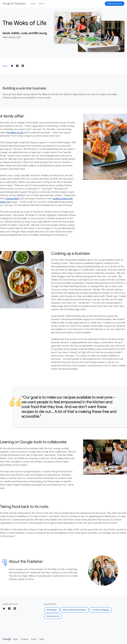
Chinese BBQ (12, 199)
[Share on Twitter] (12, 66)
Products (24, 639)
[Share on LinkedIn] (23, 66)
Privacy (34, 639)
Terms (42, 639)
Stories (42, 4)
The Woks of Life (15, 133)
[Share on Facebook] (17, 66)
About (33, 4)
